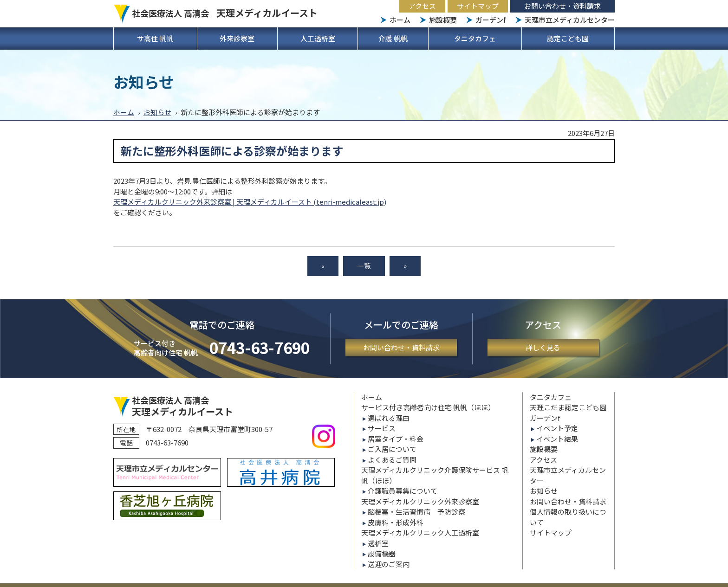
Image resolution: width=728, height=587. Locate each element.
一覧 (364, 266)
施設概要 (443, 20)
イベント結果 (557, 439)
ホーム (400, 20)
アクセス (422, 6)
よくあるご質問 (392, 460)
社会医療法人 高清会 (225, 13)
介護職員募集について (403, 491)
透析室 (378, 543)
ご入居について (392, 449)
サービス (382, 428)
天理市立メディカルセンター (570, 20)
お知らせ (157, 112)
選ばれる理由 (389, 418)
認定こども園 (568, 38)
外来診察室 (237, 38)
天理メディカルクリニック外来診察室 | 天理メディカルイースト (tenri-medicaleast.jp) (250, 202)
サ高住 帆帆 (155, 38)
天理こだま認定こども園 (568, 407)
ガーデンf (491, 20)
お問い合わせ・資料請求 (562, 6)
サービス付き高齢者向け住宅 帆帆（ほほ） (428, 407)
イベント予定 (557, 428)
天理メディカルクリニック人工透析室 (420, 532)
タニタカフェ (475, 38)
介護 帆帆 (393, 38)
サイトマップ (478, 6)
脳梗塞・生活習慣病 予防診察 (416, 512)
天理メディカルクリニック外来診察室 (420, 501)
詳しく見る (543, 347)
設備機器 (382, 553)
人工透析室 (318, 38)
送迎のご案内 (389, 564)
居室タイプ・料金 (396, 439)
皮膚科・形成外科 (396, 522)
